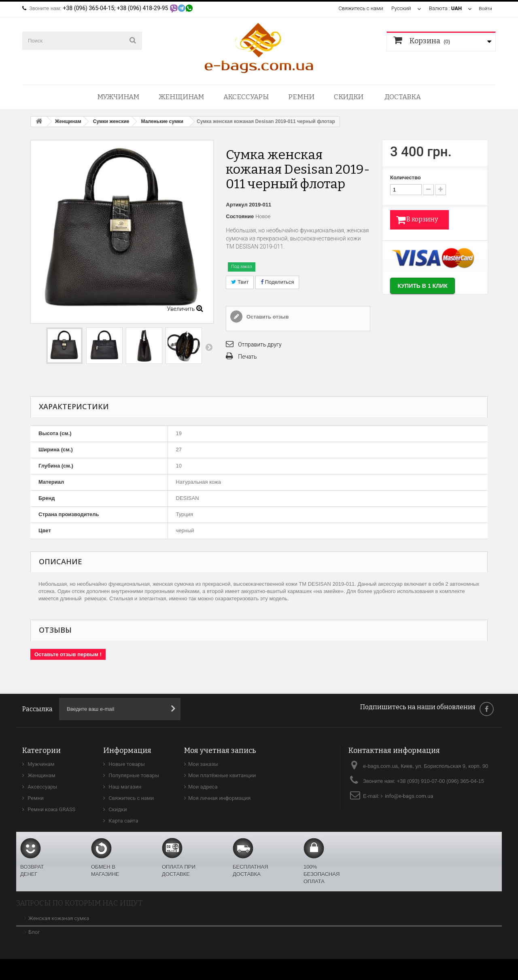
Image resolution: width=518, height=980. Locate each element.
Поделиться (277, 282)
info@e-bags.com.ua (409, 796)
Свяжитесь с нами (359, 8)
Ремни (301, 97)
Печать (247, 357)
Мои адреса (203, 787)
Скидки (349, 97)
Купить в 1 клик (431, 288)
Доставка (403, 97)
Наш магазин (124, 787)
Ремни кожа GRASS (51, 809)
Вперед (209, 347)
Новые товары (126, 764)
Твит (240, 282)
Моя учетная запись (220, 750)
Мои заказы (203, 764)
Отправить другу (260, 344)
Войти (485, 8)
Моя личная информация (219, 798)
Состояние (240, 216)
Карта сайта (123, 821)
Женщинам (181, 97)
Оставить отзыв (267, 317)
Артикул (237, 205)
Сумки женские (111, 121)
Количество (405, 178)
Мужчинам (118, 97)
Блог (34, 932)
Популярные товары (133, 775)
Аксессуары (246, 97)
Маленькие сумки (162, 121)
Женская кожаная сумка (59, 918)
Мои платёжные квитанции (222, 775)
